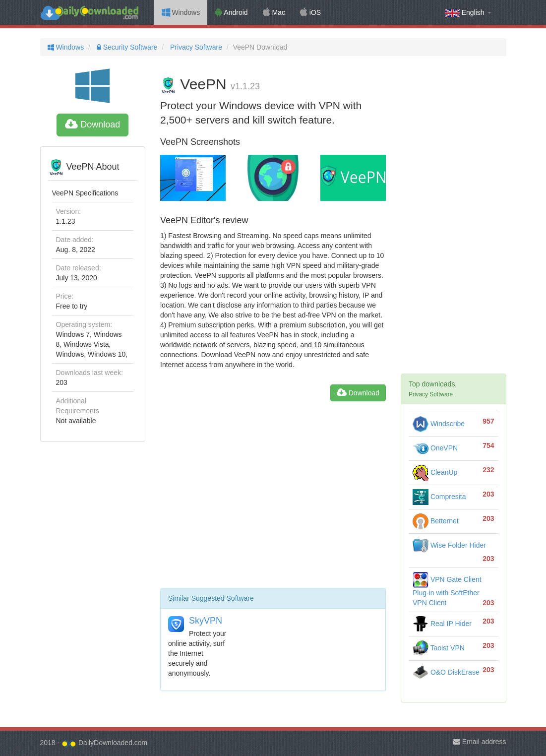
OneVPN (435, 448)
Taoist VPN (439, 648)
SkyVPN (206, 621)
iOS (310, 12)
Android (231, 12)
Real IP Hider (442, 624)
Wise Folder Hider (449, 545)
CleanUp (435, 472)
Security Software (126, 47)
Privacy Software (195, 47)
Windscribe (439, 424)
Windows (181, 12)
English (468, 13)
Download (92, 125)
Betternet (436, 521)
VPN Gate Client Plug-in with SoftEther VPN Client (447, 591)
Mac (274, 12)
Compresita (439, 497)
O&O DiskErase (446, 672)
